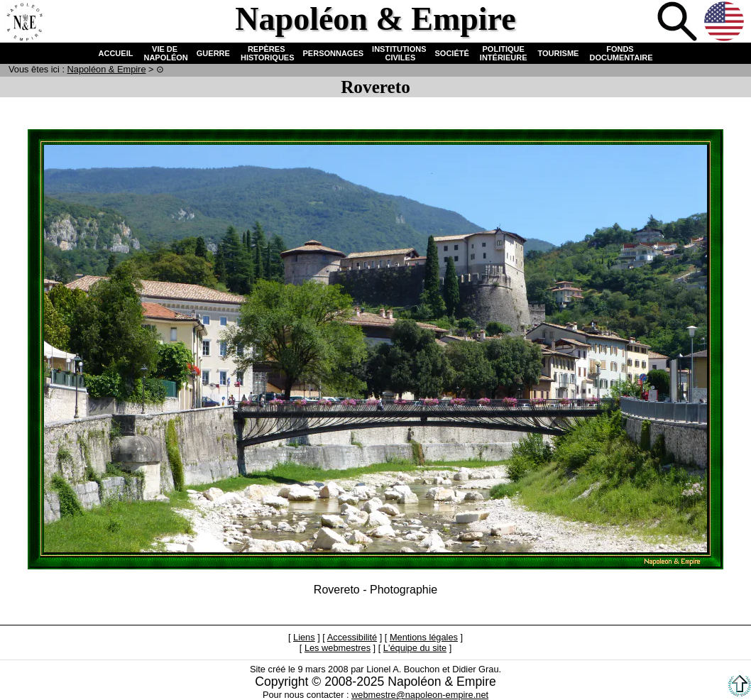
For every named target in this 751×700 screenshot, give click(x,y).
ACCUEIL (116, 53)
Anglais (725, 23)
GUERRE (213, 53)
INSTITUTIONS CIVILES (399, 53)
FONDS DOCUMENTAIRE (620, 53)
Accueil (24, 23)
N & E (107, 69)
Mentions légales (424, 637)
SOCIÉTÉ (452, 53)
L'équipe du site (415, 648)
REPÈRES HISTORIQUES (267, 53)
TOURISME (559, 53)
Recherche (679, 23)
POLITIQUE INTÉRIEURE (504, 53)
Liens (304, 637)
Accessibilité (352, 637)
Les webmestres (338, 648)
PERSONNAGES (334, 53)
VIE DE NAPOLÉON (164, 53)
